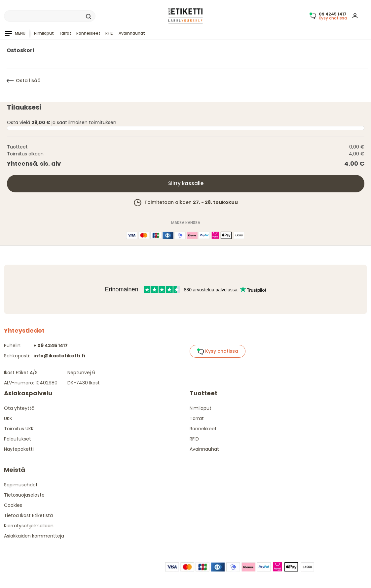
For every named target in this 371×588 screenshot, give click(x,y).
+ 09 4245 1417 (51, 345)
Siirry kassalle (186, 183)
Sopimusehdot (21, 485)
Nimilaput (44, 33)
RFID (110, 33)
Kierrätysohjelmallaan (29, 526)
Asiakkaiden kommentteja (34, 536)
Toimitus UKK (19, 429)
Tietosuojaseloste (24, 495)
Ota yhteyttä (19, 408)
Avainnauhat (132, 33)
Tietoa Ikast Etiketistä (28, 515)
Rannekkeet (88, 33)
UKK (8, 418)
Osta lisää (24, 81)
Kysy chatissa (218, 351)
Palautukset (18, 439)
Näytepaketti (19, 449)
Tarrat (65, 33)
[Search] (50, 16)
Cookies (13, 505)
